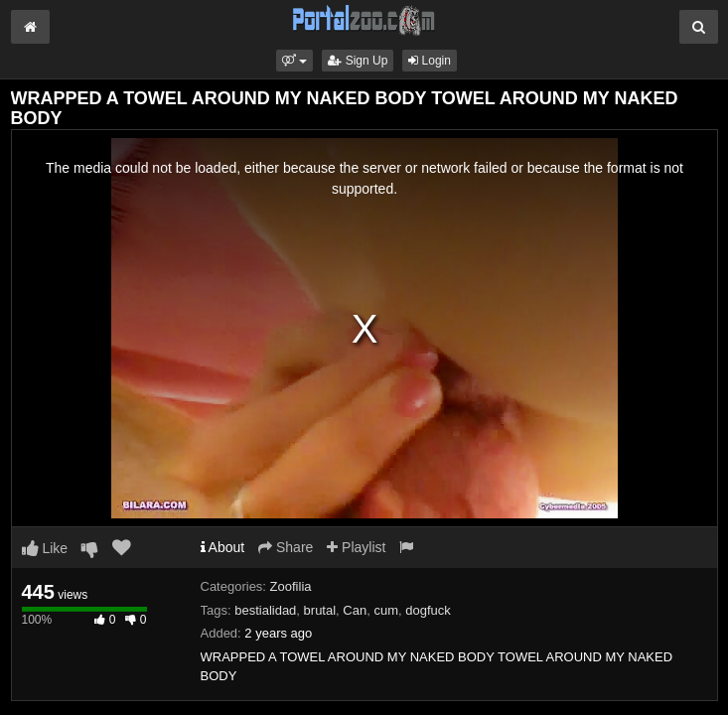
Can (355, 610)
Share (286, 547)
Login (430, 61)
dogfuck (428, 610)
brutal (320, 610)
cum (386, 610)
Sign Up (358, 61)
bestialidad (265, 610)
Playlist (356, 547)
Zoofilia (291, 586)
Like (45, 548)
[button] (294, 61)
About (223, 547)
